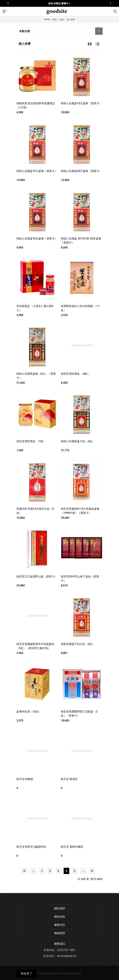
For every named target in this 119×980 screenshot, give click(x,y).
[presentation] (8, 3)
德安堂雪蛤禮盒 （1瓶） (31, 441)
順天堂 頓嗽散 (25, 779)
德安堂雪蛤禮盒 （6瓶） (75, 374)
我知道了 (27, 973)
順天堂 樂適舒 (69, 779)
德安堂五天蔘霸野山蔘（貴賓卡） (37, 576)
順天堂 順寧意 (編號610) (31, 847)
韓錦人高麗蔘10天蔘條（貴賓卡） (81, 103)
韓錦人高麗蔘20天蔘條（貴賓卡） (81, 171)
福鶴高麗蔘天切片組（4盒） (78, 644)
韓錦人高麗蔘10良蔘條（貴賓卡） (37, 239)
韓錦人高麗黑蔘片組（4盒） (78, 441)
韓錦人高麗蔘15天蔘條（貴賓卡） (37, 171)
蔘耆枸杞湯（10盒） (29, 712)
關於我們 (60, 908)
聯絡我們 (60, 933)
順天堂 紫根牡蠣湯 (72, 847)
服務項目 (60, 925)
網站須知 (60, 917)
